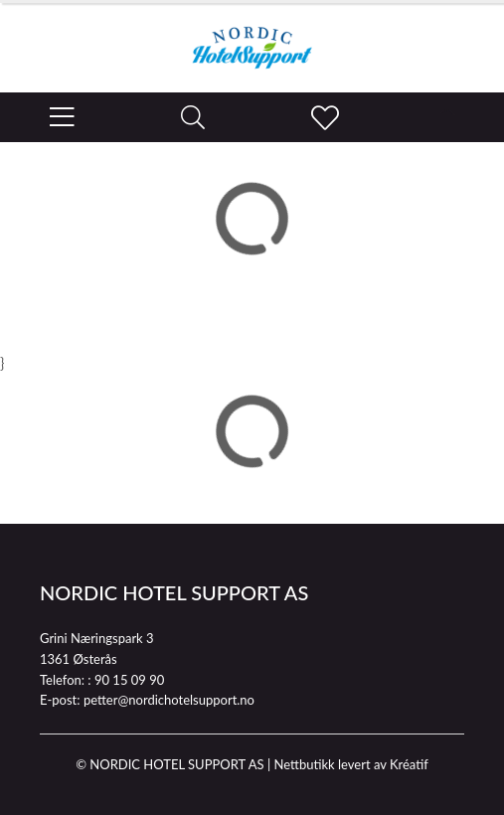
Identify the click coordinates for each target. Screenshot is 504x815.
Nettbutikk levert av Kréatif (350, 764)
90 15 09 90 (129, 680)
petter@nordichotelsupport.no (169, 700)
